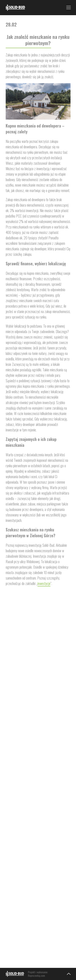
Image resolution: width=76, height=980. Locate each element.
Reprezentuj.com (36, 975)
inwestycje (44, 583)
